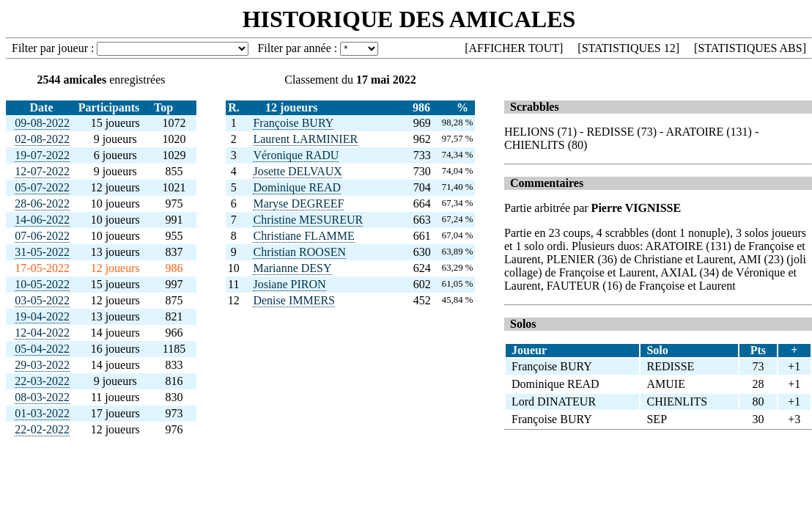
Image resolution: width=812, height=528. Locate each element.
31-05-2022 (42, 252)
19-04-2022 (42, 316)
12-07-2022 (42, 171)
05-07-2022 (42, 187)
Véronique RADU (296, 155)
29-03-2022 (42, 365)
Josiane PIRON (289, 284)
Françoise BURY (293, 123)
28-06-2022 (42, 203)
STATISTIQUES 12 (629, 48)
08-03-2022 (42, 397)
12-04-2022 (42, 333)
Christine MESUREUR (308, 220)
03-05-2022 (42, 300)
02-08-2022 (42, 139)
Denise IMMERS (294, 300)
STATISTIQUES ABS (750, 48)
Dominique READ (297, 187)
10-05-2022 (42, 284)
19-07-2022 (42, 155)
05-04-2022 (42, 349)
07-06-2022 (42, 236)
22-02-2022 (42, 429)
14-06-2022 (42, 220)
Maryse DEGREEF (298, 203)
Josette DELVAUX (297, 171)
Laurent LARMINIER (305, 139)
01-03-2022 (42, 413)
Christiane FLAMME (303, 236)
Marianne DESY (292, 268)
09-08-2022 (42, 123)
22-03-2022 (42, 381)
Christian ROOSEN (299, 252)
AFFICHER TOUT (514, 48)
